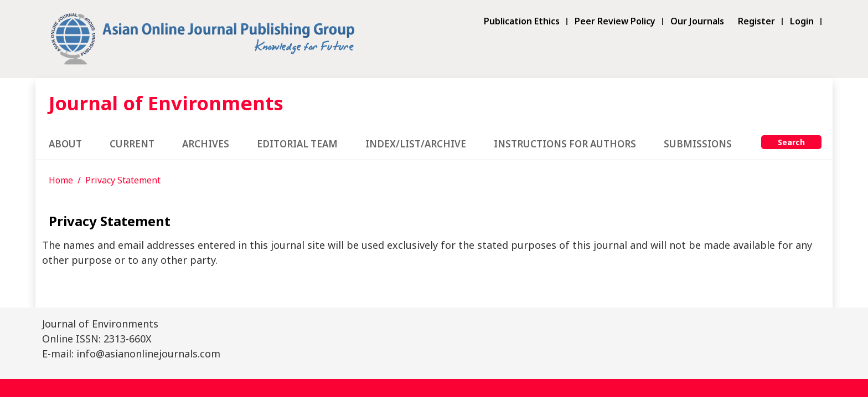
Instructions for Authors (565, 144)
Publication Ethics (522, 21)
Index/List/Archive (416, 144)
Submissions (698, 144)
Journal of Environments (166, 103)
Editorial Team (297, 144)
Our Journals (697, 21)
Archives (206, 144)
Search (791, 142)
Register (756, 21)
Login (802, 21)
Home (61, 180)
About (65, 144)
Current (132, 144)
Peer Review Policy (615, 21)
